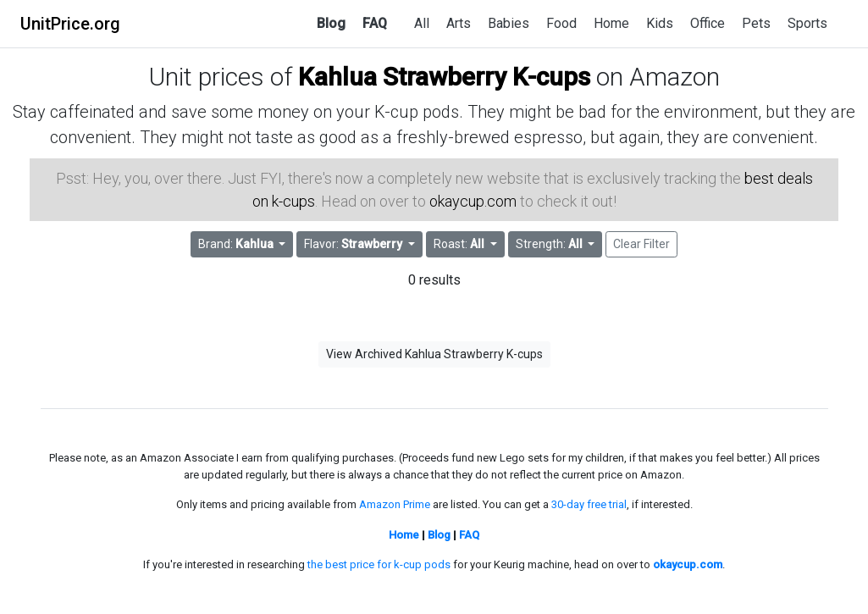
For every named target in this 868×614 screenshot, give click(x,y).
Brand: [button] (237, 244)
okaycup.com (473, 201)
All (422, 23)
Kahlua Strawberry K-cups (444, 77)
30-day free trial (589, 504)
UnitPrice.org (70, 24)
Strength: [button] (550, 244)
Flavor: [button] (354, 244)
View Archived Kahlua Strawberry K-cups (434, 354)
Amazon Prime (395, 504)
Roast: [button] (460, 244)
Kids (660, 23)
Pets (756, 23)
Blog (331, 23)
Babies (509, 23)
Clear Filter (641, 244)
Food (561, 23)
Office (708, 23)
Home (611, 23)
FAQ (375, 23)
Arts (459, 23)
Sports (807, 23)
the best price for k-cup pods (379, 564)
